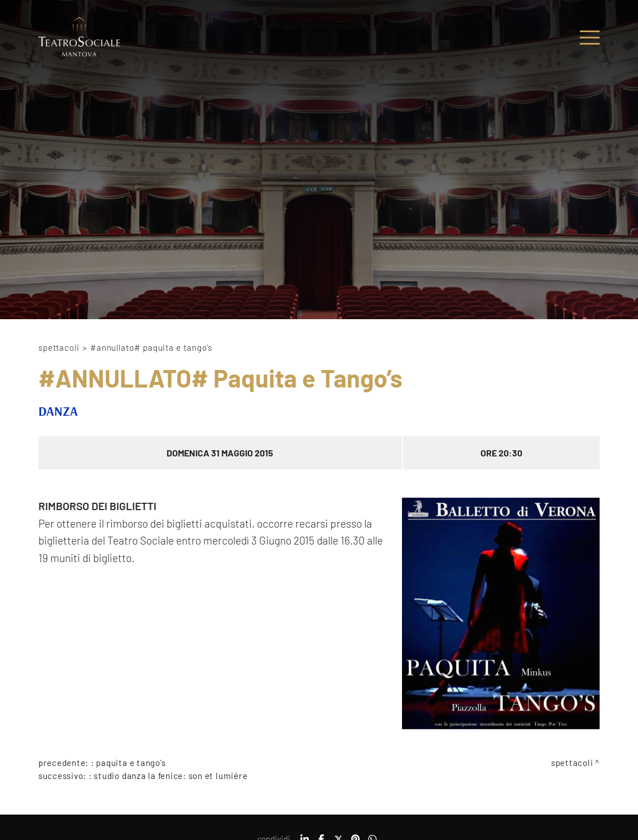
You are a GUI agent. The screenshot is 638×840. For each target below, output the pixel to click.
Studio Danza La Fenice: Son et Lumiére (171, 776)
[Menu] (590, 38)
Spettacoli (59, 347)
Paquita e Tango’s (131, 763)
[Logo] (79, 38)
